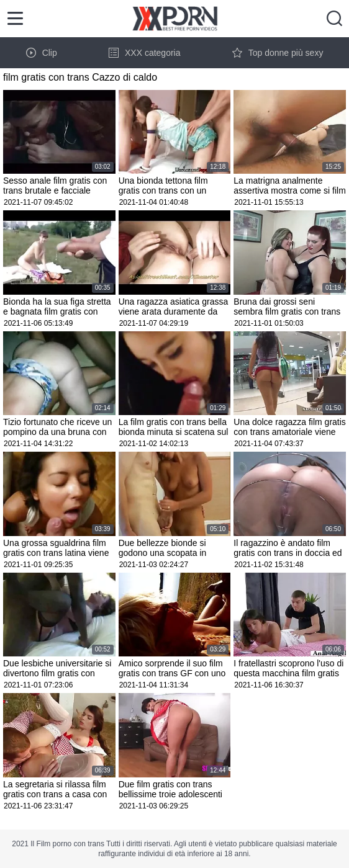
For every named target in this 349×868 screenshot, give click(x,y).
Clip (42, 53)
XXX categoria (145, 53)
